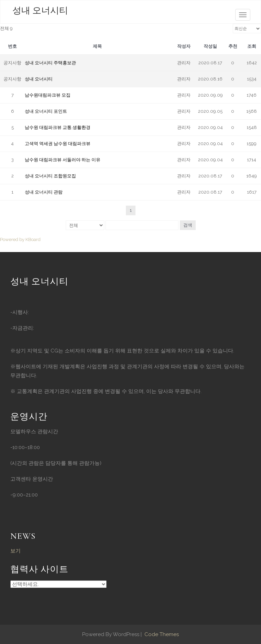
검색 (188, 225)
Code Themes (161, 634)
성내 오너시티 (40, 10)
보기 (15, 551)
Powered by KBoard (20, 239)
